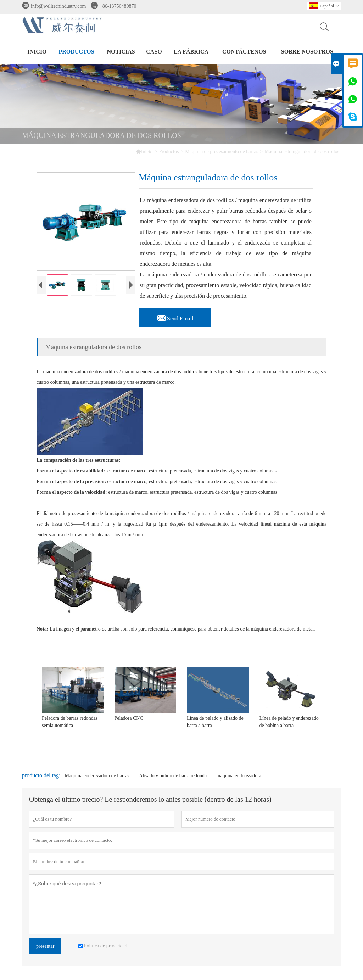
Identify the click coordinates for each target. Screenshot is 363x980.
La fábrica (191, 52)
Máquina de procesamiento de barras (222, 152)
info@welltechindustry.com (58, 6)
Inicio (37, 52)
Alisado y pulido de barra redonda (173, 776)
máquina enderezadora (239, 776)
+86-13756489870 (118, 6)
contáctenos (244, 52)
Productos (77, 52)
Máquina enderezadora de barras (97, 776)
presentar (45, 946)
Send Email (175, 317)
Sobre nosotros (307, 52)
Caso (154, 52)
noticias (121, 52)
